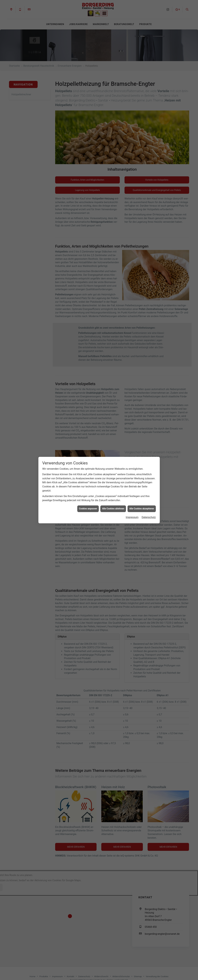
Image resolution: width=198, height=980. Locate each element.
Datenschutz (149, 517)
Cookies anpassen (88, 509)
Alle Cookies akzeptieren (142, 509)
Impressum (132, 517)
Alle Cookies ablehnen (113, 509)
